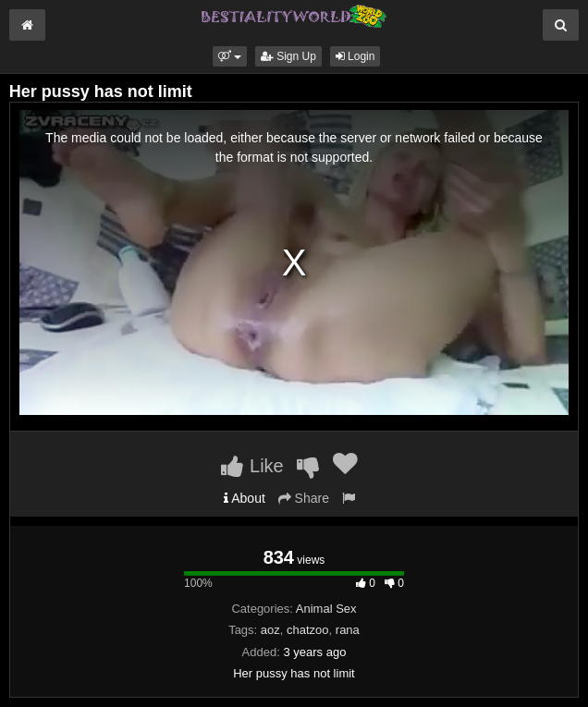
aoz (270, 630)
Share (304, 498)
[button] (230, 56)
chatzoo (308, 630)
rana (348, 630)
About (245, 498)
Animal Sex (326, 609)
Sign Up (288, 56)
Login (355, 56)
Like (252, 466)
